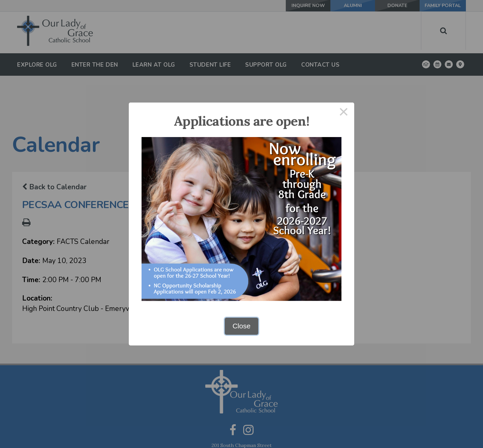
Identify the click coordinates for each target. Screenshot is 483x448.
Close (241, 326)
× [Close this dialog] (344, 113)
